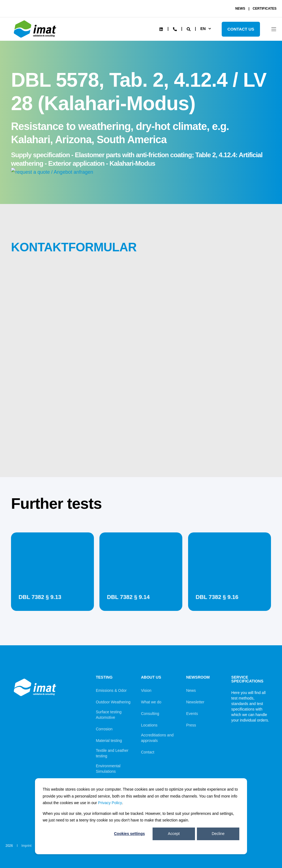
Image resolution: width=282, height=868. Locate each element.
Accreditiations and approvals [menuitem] (157, 738)
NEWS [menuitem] (240, 9)
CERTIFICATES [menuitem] (265, 9)
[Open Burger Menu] (274, 29)
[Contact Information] (175, 29)
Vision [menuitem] (146, 690)
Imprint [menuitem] (27, 846)
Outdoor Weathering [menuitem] (113, 702)
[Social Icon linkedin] (161, 29)
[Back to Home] (36, 38)
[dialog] (141, 816)
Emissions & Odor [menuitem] (111, 690)
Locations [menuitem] (149, 725)
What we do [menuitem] (151, 702)
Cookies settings (129, 834)
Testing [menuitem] (104, 677)
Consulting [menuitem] (150, 714)
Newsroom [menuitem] (198, 677)
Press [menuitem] (191, 725)
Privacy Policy (110, 803)
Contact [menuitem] (148, 752)
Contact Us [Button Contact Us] (241, 29)
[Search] (189, 29)
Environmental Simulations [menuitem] (108, 769)
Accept (174, 834)
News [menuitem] (191, 690)
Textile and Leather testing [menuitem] (112, 753)
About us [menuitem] (151, 677)
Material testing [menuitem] (109, 741)
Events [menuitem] (192, 714)
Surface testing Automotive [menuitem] (109, 715)
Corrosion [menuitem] (104, 729)
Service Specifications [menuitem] (247, 679)
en (203, 29)
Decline (218, 834)
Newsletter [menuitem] (195, 702)
